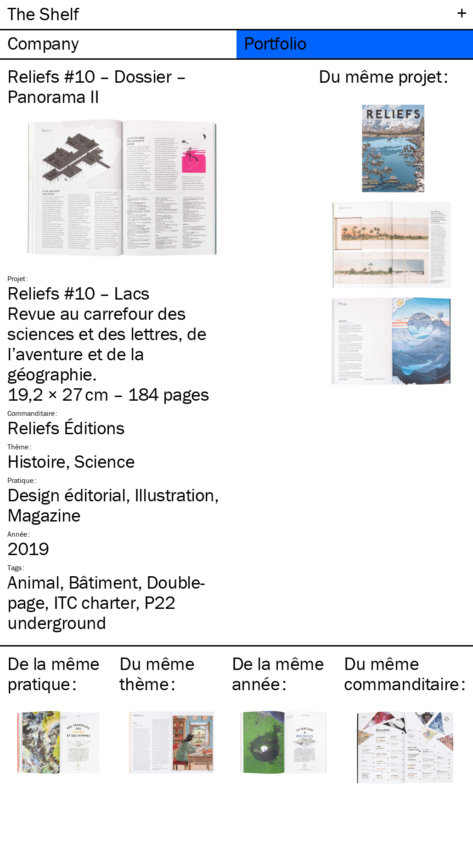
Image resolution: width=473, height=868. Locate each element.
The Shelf (43, 14)
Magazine (44, 515)
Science (104, 461)
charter (95, 602)
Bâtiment (103, 582)
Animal (34, 582)
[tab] (118, 44)
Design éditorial (67, 495)
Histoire (37, 461)
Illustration (175, 495)
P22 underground (91, 612)
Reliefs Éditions (66, 428)
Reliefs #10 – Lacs (79, 293)
